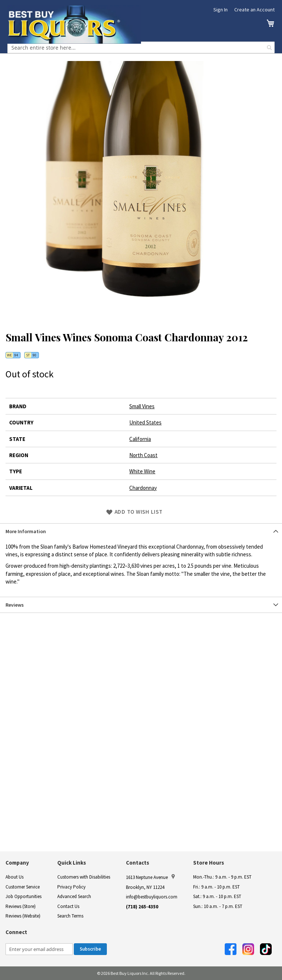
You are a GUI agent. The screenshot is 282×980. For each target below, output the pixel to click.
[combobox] (141, 47)
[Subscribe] (90, 949)
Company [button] (17, 863)
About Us (15, 877)
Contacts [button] (138, 863)
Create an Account (254, 10)
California (140, 439)
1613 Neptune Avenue (150, 877)
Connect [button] (16, 932)
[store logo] (74, 24)
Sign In (220, 10)
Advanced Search (74, 896)
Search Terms (70, 916)
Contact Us (68, 906)
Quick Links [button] (72, 863)
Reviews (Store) (21, 906)
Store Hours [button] (209, 863)
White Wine (142, 471)
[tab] (141, 531)
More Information (26, 531)
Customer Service (23, 887)
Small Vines (142, 406)
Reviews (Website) (23, 916)
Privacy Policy (71, 887)
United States (145, 422)
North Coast (143, 455)
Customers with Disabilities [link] (84, 877)
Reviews (15, 605)
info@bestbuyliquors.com (152, 897)
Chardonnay (143, 488)
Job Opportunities (23, 896)
